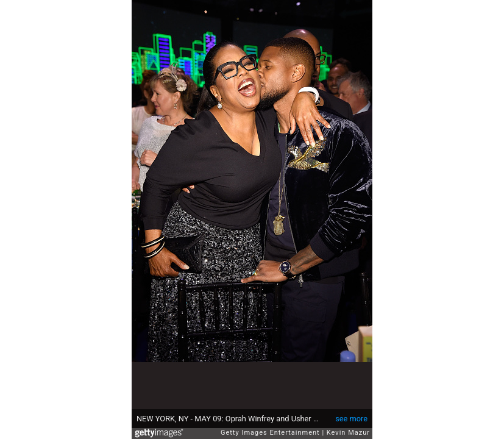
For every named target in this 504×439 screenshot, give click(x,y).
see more (351, 419)
